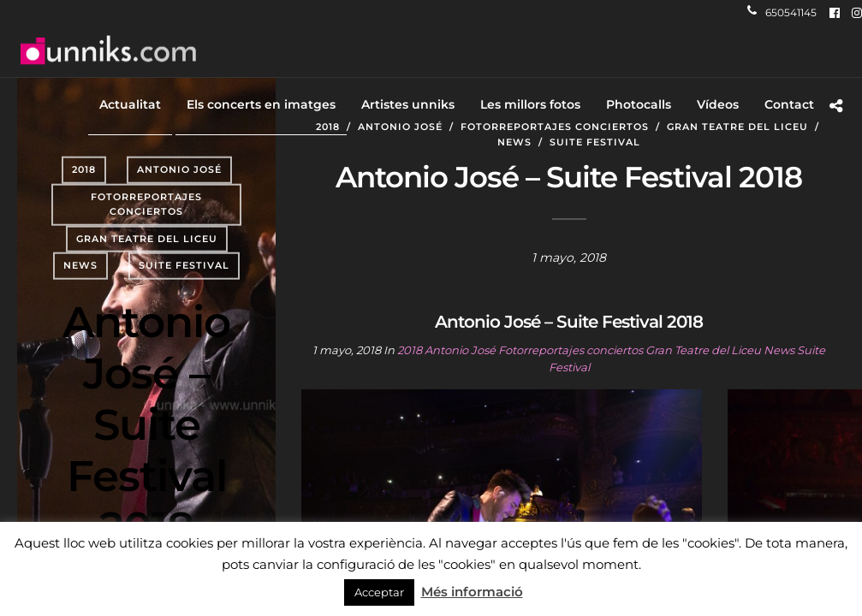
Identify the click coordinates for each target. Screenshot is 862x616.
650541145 (782, 12)
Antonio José (179, 169)
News (80, 265)
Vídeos (718, 104)
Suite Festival (184, 265)
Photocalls (639, 104)
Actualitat (130, 104)
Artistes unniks (408, 104)
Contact (789, 104)
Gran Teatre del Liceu (147, 239)
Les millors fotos (530, 104)
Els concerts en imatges (261, 104)
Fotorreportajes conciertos (146, 204)
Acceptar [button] (379, 592)
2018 (84, 169)
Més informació (472, 592)
